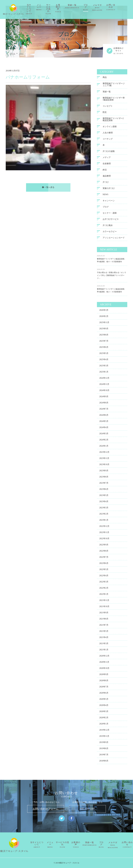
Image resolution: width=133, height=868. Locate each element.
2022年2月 (104, 589)
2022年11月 (104, 533)
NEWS (106, 195)
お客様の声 (68, 8)
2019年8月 (104, 749)
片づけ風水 (108, 226)
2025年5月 (104, 354)
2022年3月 (104, 582)
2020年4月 (104, 706)
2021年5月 (104, 632)
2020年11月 (104, 663)
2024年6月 (104, 416)
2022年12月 (104, 527)
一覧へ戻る (48, 188)
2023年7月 (104, 484)
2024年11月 (104, 385)
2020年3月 (104, 712)
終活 (105, 170)
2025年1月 (104, 372)
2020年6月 (104, 693)
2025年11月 (104, 323)
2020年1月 (104, 724)
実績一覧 (82, 6)
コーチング (108, 139)
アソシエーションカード (114, 238)
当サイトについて (39, 9)
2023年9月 (104, 471)
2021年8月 (104, 619)
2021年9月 (104, 613)
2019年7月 (104, 755)
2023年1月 (104, 521)
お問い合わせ (121, 7)
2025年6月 (104, 348)
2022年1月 (104, 595)
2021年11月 (104, 601)
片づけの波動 (109, 152)
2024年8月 (104, 403)
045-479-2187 (87, 809)
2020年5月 (104, 700)
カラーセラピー (110, 232)
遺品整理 (107, 176)
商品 (105, 78)
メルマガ (107, 7)
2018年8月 (104, 761)
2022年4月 (104, 576)
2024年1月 (104, 446)
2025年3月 (104, 366)
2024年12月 (104, 379)
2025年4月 (104, 360)
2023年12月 (104, 453)
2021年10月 (104, 607)
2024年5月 (104, 422)
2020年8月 (104, 681)
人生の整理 (108, 133)
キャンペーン (109, 201)
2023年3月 (104, 508)
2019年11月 (104, 737)
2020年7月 (104, 687)
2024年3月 (104, 434)
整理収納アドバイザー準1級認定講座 (114, 99)
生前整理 (107, 164)
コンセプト (108, 106)
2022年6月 (104, 564)
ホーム (13, 53)
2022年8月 (104, 551)
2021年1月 (104, 650)
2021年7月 (104, 626)
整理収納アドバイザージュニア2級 (114, 85)
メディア (107, 158)
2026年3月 (104, 311)
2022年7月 (104, 558)
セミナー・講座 (110, 213)
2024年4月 (104, 428)
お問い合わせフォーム (46, 809)
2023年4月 (104, 502)
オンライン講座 (110, 127)
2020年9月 (104, 675)
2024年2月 (104, 440)
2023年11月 (104, 459)
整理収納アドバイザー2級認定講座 (113, 120)
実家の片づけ (109, 189)
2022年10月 (104, 539)
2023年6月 (104, 490)
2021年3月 (104, 644)
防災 (105, 113)
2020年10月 (104, 669)
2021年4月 (104, 638)
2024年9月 (104, 397)
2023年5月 (104, 496)
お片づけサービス (111, 220)
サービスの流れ (58, 9)
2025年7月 (104, 342)
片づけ (106, 183)
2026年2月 (104, 317)
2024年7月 (104, 409)
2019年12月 (104, 731)
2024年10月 (104, 391)
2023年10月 (104, 465)
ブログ (96, 7)
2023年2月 (104, 514)
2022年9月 (104, 545)
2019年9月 (104, 743)
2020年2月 (104, 718)
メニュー (49, 7)
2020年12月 (104, 656)
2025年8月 (104, 335)
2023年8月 (104, 477)
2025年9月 (104, 329)
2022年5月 (104, 570)
